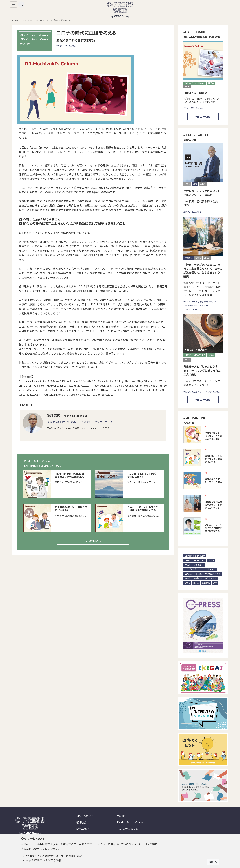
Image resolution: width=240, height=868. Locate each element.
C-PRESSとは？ (84, 816)
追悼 (195, 184)
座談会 (188, 578)
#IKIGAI (187, 212)
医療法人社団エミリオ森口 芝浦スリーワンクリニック (80, 422)
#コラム (73, 46)
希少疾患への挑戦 (213, 574)
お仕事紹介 (199, 565)
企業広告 (189, 574)
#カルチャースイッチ (202, 392)
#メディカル (62, 46)
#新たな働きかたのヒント (204, 302)
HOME (15, 20)
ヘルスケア (210, 569)
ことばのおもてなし (194, 569)
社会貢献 (206, 583)
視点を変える (211, 578)
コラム (211, 83)
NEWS (211, 560)
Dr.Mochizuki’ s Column (32, 20)
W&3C (188, 565)
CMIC (187, 184)
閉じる (213, 862)
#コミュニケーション (194, 310)
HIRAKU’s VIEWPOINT (195, 355)
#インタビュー (201, 306)
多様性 (199, 574)
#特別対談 (188, 306)
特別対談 (189, 258)
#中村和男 (197, 212)
